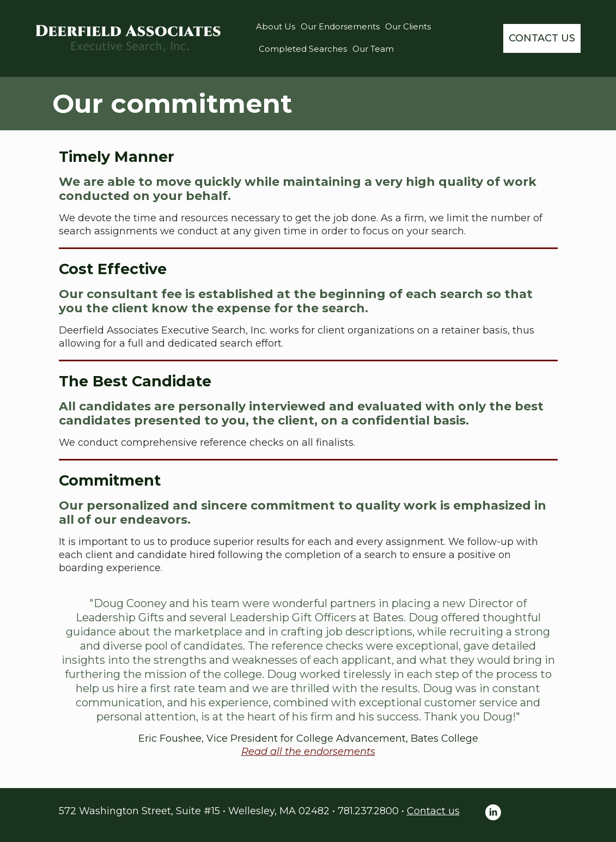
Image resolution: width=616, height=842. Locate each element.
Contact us (433, 811)
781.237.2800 (368, 811)
